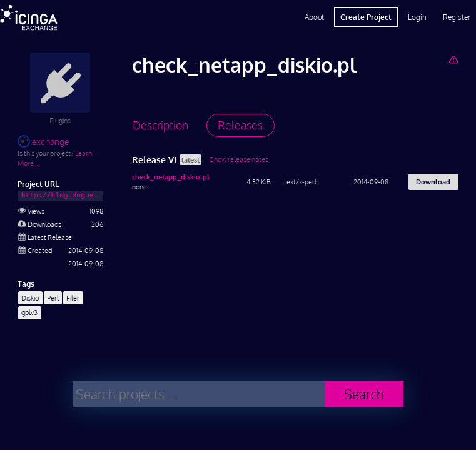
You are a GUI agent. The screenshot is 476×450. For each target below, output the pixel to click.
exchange (43, 142)
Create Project (366, 17)
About (314, 17)
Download (433, 182)
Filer (73, 298)
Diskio (30, 298)
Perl (53, 298)
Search (364, 394)
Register (457, 17)
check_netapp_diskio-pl (171, 177)
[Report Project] (453, 59)
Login (417, 17)
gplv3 (29, 312)
